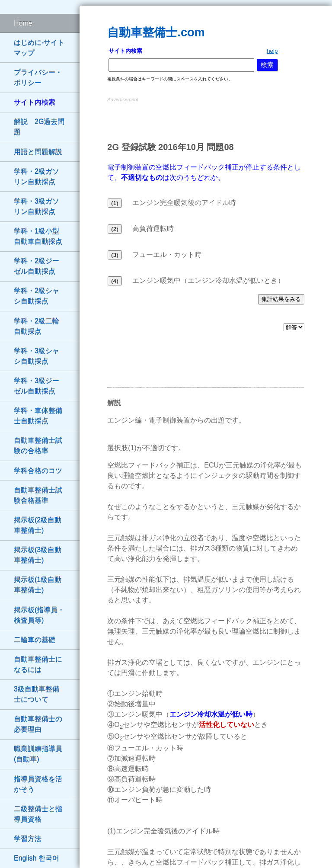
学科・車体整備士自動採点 (38, 416)
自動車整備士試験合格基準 (38, 495)
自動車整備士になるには (38, 665)
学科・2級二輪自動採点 (37, 326)
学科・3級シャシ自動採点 (37, 356)
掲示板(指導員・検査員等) (39, 615)
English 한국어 (37, 858)
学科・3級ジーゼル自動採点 (37, 386)
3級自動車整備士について (37, 694)
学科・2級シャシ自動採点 (37, 296)
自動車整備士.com (156, 32)
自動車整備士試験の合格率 (38, 446)
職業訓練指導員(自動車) (38, 754)
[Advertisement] (206, 117)
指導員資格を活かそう (38, 784)
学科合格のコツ (38, 471)
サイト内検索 (35, 102)
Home (23, 23)
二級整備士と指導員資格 (38, 814)
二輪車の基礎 (35, 640)
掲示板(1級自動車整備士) (38, 585)
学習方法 (28, 839)
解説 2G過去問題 (39, 127)
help (272, 51)
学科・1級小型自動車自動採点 (38, 236)
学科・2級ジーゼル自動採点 (37, 266)
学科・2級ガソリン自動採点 (37, 177)
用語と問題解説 (38, 152)
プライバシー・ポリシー (38, 78)
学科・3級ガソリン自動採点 (37, 207)
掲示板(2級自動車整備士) (38, 525)
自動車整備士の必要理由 (38, 724)
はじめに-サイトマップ (39, 48)
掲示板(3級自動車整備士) (38, 555)
